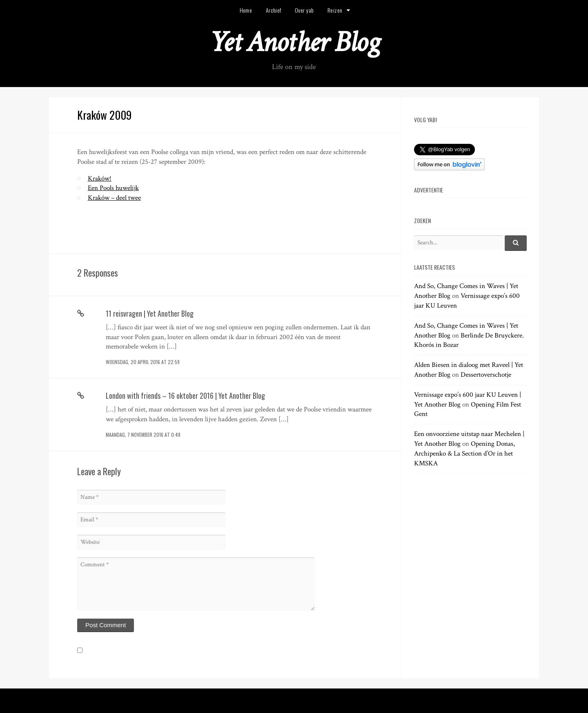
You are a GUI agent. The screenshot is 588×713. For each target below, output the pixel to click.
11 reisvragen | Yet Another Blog (150, 313)
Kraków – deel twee (114, 198)
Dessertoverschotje (486, 375)
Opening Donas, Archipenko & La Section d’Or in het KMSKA (464, 454)
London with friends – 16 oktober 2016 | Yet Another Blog (185, 396)
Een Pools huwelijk (113, 188)
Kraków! (100, 179)
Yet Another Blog (294, 42)
